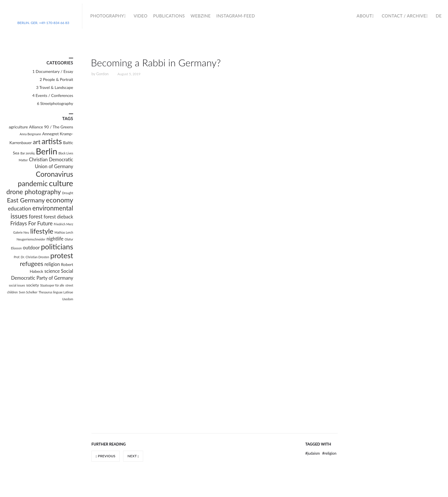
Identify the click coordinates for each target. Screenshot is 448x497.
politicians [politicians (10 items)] (57, 246)
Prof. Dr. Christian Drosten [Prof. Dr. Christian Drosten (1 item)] (31, 257)
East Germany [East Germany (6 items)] (26, 200)
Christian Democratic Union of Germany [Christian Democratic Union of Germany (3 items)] (51, 163)
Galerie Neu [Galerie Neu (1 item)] (21, 232)
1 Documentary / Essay (53, 71)
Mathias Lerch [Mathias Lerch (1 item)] (64, 232)
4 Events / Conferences (53, 95)
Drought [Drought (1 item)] (68, 193)
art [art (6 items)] (37, 142)
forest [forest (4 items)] (36, 216)
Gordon (102, 74)
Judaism (313, 453)
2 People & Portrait (56, 79)
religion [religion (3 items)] (52, 264)
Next (133, 456)
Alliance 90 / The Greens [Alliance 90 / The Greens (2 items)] (51, 127)
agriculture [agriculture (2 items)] (18, 127)
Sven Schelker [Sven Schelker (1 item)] (28, 292)
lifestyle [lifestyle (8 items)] (42, 231)
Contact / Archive (404, 16)
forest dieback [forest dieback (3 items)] (58, 217)
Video (141, 16)
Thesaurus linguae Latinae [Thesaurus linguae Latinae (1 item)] (56, 292)
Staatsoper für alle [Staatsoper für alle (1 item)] (52, 285)
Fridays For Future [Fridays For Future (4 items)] (31, 223)
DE (439, 16)
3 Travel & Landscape (55, 87)
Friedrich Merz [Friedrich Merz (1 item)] (63, 224)
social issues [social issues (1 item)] (17, 285)
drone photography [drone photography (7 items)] (34, 192)
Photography (107, 16)
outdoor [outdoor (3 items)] (31, 248)
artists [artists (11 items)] (52, 141)
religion (329, 453)
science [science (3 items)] (52, 271)
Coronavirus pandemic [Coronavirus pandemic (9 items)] (45, 179)
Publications (169, 16)
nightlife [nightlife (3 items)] (55, 239)
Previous (106, 456)
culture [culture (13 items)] (61, 183)
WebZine (201, 16)
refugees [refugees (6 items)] (32, 264)
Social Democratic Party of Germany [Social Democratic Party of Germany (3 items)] (42, 275)
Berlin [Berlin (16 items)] (46, 151)
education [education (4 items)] (20, 208)
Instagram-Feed (236, 16)
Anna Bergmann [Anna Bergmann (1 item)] (30, 134)
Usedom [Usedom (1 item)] (68, 299)
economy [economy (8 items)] (60, 200)
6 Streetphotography (55, 103)
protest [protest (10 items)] (62, 255)
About (364, 16)
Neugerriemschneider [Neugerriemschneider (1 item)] (31, 239)
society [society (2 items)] (33, 285)
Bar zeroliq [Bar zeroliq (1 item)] (28, 153)
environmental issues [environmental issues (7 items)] (42, 212)
